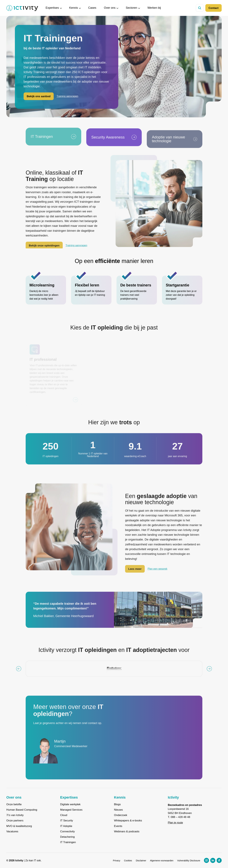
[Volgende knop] (209, 674)
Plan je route (175, 823)
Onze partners (15, 821)
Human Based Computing (22, 810)
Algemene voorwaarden (162, 861)
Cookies (128, 861)
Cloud (64, 815)
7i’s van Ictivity (15, 815)
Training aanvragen (67, 97)
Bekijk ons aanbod (39, 97)
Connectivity (68, 832)
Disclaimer (141, 861)
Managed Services (71, 810)
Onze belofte (14, 804)
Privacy (117, 861)
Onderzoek (121, 815)
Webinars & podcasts (127, 832)
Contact (214, 8)
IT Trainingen (68, 842)
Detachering (67, 837)
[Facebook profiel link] (219, 860)
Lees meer (135, 575)
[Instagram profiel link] (206, 860)
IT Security (67, 821)
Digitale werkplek (70, 804)
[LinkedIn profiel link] (213, 860)
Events (118, 826)
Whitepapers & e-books (128, 821)
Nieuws (118, 810)
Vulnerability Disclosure (189, 861)
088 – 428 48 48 (180, 817)
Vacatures (12, 832)
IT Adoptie (66, 826)
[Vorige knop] (19, 674)
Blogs (117, 804)
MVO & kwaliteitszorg (19, 826)
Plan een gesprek (157, 575)
